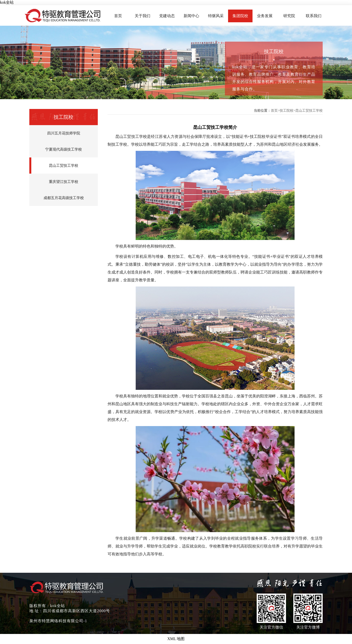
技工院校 (286, 111)
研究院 (289, 16)
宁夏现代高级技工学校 (64, 149)
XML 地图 (176, 639)
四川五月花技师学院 (64, 133)
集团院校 (240, 16)
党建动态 (167, 16)
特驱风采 (216, 16)
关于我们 (143, 16)
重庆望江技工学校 (64, 182)
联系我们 (314, 16)
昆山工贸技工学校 (64, 166)
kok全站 (7, 2)
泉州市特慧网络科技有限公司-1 (58, 621)
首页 (118, 16)
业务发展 (265, 16)
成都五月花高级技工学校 (64, 198)
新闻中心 (191, 16)
